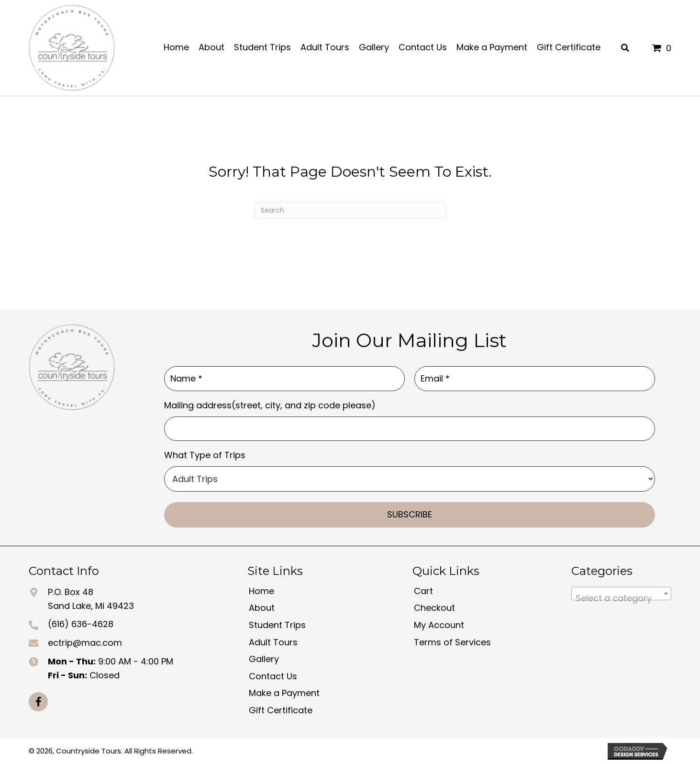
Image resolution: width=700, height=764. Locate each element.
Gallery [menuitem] (264, 659)
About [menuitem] (262, 608)
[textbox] (621, 598)
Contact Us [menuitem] (273, 676)
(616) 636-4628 (81, 624)
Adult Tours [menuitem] (273, 642)
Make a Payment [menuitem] (284, 693)
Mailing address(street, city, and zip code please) (270, 405)
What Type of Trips (205, 455)
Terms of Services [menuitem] (452, 642)
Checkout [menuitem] (434, 608)
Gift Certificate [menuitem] (281, 710)
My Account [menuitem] (439, 625)
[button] (38, 701)
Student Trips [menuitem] (277, 625)
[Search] (350, 210)
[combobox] (621, 593)
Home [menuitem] (261, 590)
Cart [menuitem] (423, 590)
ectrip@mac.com (85, 643)
